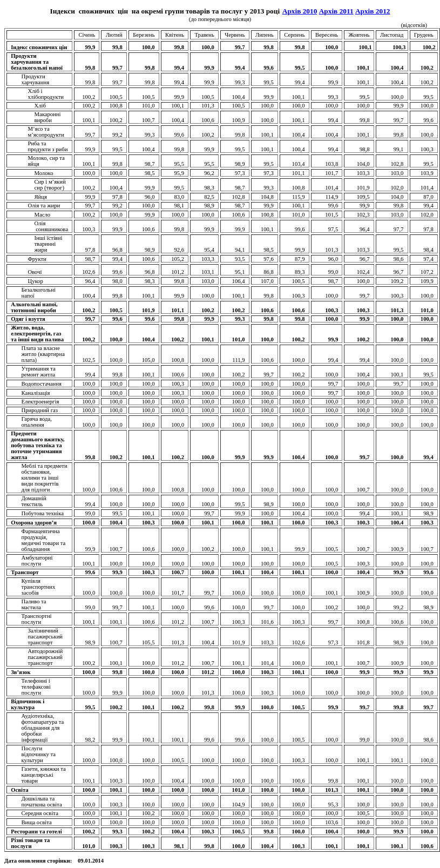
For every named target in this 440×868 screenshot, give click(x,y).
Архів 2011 (336, 11)
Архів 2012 (373, 11)
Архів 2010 (300, 11)
